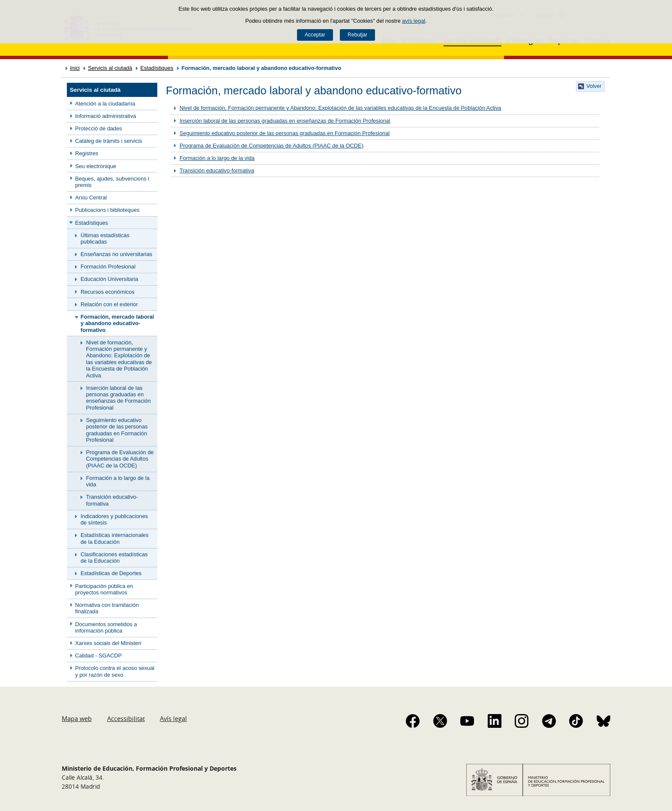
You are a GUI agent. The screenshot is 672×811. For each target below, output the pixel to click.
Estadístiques (157, 68)
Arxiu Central (91, 197)
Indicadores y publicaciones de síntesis (114, 519)
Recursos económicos (108, 292)
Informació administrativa (105, 116)
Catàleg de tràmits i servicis (108, 141)
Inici (75, 68)
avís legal (414, 21)
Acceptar (315, 35)
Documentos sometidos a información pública (106, 627)
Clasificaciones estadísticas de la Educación (114, 558)
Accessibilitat (126, 718)
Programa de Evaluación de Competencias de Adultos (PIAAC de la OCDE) (120, 459)
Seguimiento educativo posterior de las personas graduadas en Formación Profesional (117, 430)
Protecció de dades (99, 128)
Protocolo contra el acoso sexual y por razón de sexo (115, 671)
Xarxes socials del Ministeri (108, 643)
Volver (594, 86)
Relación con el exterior (109, 304)
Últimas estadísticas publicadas (105, 238)
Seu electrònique (96, 166)
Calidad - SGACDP (98, 656)
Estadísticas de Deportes (111, 573)
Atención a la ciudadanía (105, 104)
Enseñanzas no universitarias (116, 254)
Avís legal (173, 718)
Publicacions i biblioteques (107, 210)
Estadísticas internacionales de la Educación (115, 538)
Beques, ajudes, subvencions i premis (112, 182)
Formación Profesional (108, 267)
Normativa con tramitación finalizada (107, 608)
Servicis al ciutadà (110, 68)
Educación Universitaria (109, 279)
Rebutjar (357, 35)
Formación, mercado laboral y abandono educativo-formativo (117, 323)
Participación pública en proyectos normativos (104, 589)
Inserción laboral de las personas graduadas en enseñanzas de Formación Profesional (118, 398)
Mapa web (77, 718)
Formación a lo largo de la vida (118, 481)
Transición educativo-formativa (112, 500)
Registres (87, 153)
